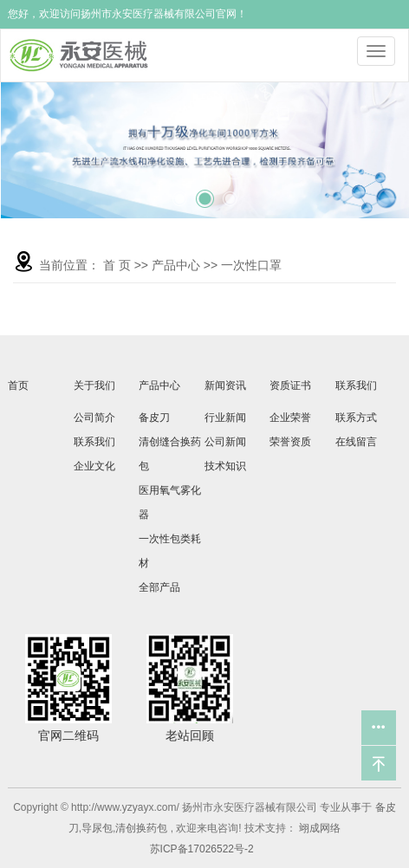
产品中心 (176, 265)
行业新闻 (225, 418)
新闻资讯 (225, 385)
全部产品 (159, 587)
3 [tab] (230, 192)
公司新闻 (225, 442)
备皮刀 (154, 418)
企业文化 (94, 466)
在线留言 (356, 442)
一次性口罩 (251, 265)
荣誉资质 (290, 442)
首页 (18, 385)
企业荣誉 (290, 418)
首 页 (117, 265)
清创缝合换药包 (170, 454)
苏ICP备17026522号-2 (202, 849)
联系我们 (94, 442)
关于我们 (94, 385)
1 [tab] (179, 192)
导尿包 (97, 828)
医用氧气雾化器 (170, 502)
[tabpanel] (205, 149)
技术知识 (225, 466)
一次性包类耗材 (170, 551)
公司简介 (94, 418)
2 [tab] (204, 191)
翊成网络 (318, 828)
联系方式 (356, 418)
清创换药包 (141, 828)
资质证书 (290, 385)
